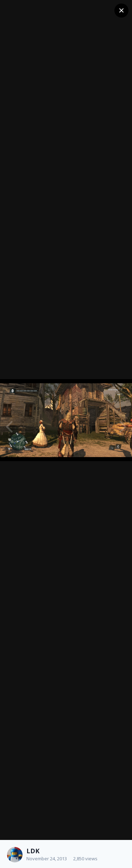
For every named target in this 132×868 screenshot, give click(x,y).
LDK (33, 851)
